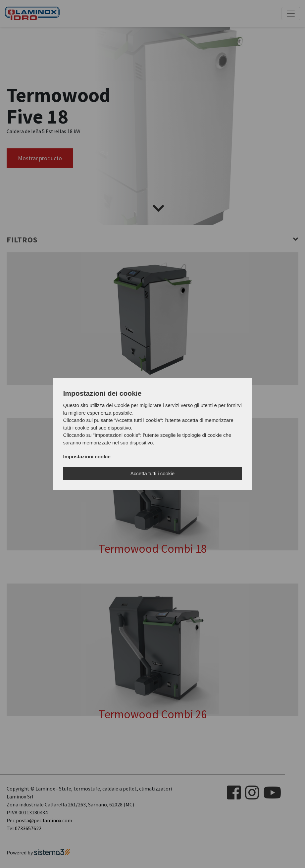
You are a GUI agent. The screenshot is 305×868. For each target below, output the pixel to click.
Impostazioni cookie (87, 457)
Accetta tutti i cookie (152, 473)
